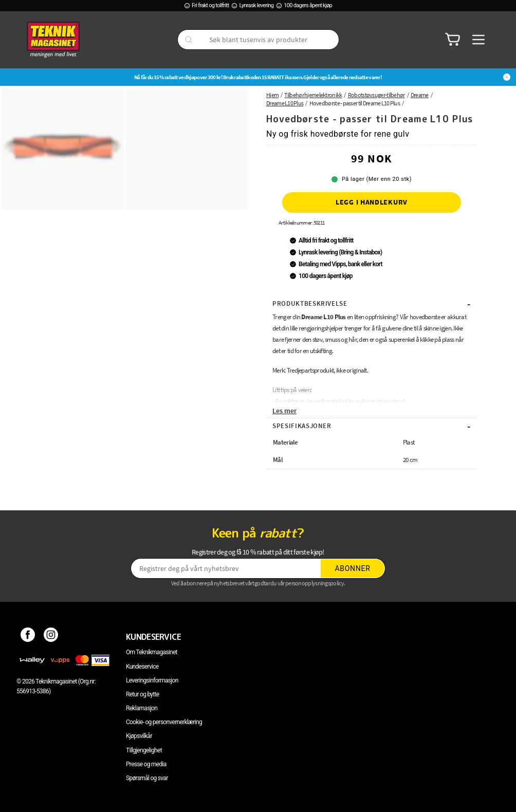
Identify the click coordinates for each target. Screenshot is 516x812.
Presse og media (146, 764)
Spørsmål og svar (147, 778)
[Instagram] (51, 637)
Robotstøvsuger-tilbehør (376, 95)
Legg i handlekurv (372, 202)
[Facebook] (28, 637)
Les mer (284, 411)
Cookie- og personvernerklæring (164, 722)
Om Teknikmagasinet (152, 652)
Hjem (272, 95)
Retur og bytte (142, 694)
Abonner (353, 568)
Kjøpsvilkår (139, 736)
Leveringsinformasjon (152, 680)
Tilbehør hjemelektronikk (313, 95)
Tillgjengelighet (144, 750)
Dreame (420, 95)
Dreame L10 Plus (285, 103)
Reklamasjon (142, 708)
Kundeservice (142, 667)
